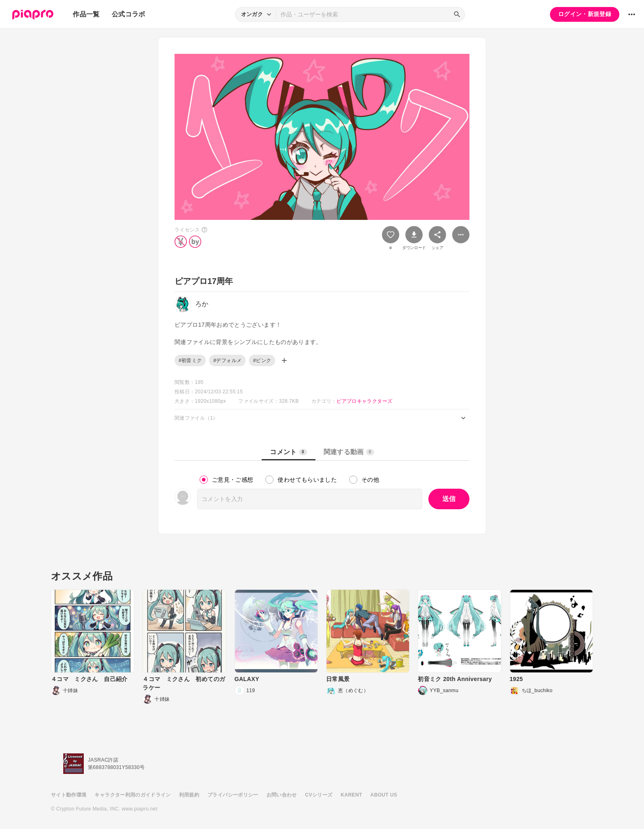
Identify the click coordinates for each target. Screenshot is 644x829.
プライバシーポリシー (233, 795)
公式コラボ (129, 14)
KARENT (352, 795)
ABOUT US (384, 795)
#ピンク (262, 360)
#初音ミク (190, 360)
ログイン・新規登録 (585, 14)
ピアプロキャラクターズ (364, 401)
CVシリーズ (319, 795)
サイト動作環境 (69, 795)
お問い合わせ (282, 795)
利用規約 (189, 795)
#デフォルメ (227, 360)
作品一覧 (86, 14)
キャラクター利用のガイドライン (132, 795)
